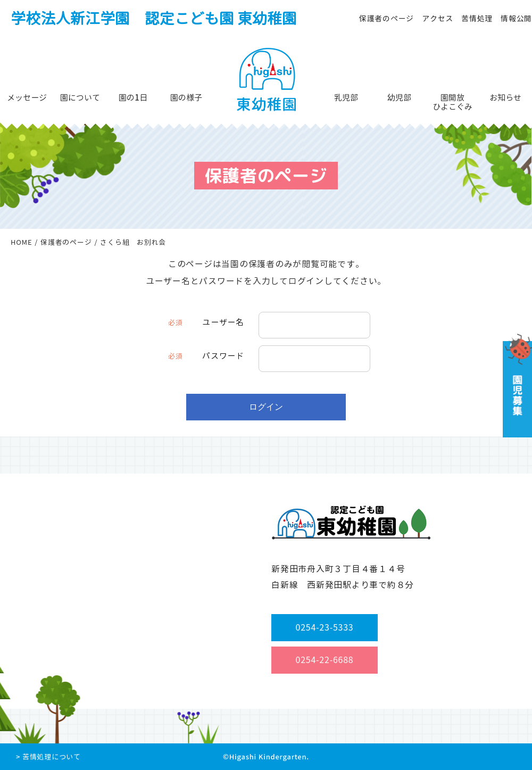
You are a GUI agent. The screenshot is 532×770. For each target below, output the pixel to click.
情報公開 (516, 18)
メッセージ (27, 98)
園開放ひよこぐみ (452, 102)
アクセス (438, 18)
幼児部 (399, 98)
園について (80, 98)
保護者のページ (386, 18)
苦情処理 (477, 18)
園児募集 (516, 386)
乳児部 (346, 98)
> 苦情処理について (48, 757)
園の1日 (133, 98)
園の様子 (186, 98)
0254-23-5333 (325, 627)
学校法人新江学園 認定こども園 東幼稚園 (154, 18)
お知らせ (505, 98)
